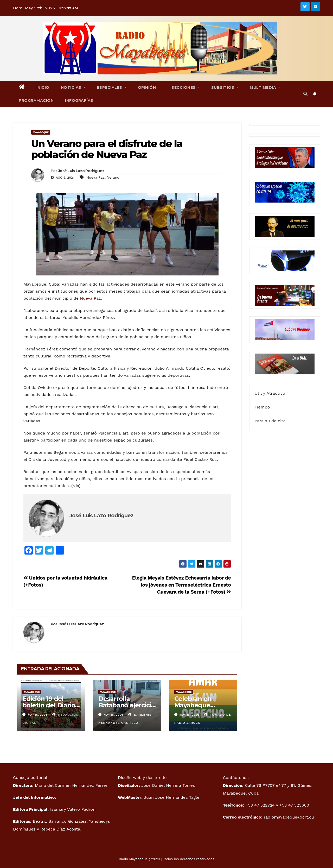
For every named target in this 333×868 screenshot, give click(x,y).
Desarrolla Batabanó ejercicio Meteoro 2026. (127, 705)
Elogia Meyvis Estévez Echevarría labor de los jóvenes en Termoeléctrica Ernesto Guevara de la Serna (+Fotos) (182, 585)
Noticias (73, 87)
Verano (113, 177)
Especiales (112, 87)
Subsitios (225, 87)
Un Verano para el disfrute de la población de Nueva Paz (107, 149)
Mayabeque (41, 132)
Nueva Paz (95, 177)
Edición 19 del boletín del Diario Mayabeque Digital (51, 705)
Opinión (149, 87)
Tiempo (262, 407)
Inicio (43, 87)
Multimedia (265, 87)
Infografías (79, 100)
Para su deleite (270, 421)
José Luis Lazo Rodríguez (81, 171)
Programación (36, 100)
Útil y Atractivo (270, 393)
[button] (305, 94)
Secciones (186, 87)
